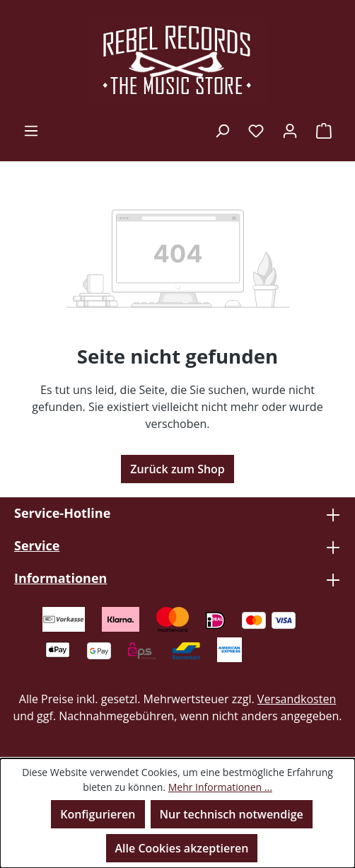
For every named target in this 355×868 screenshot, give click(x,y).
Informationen (60, 578)
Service (37, 545)
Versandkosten (297, 699)
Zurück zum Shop (177, 469)
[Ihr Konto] (290, 130)
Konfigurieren (98, 814)
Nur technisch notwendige (232, 814)
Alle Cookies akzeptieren (182, 848)
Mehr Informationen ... (220, 787)
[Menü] (31, 130)
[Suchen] (222, 130)
